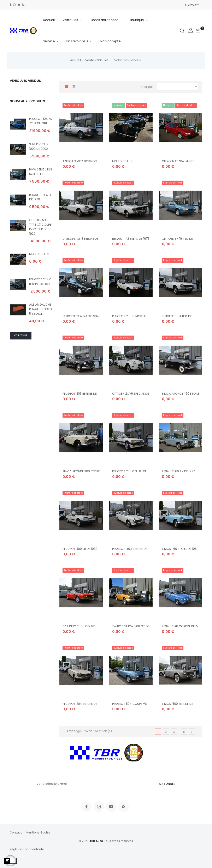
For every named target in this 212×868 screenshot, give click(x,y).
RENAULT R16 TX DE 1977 (178, 471)
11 (184, 732)
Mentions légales (38, 832)
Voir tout (21, 335)
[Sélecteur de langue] (192, 5)
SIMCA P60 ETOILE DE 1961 (180, 549)
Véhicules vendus (25, 81)
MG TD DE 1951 (39, 254)
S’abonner (167, 784)
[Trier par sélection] (178, 87)
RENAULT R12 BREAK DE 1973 (131, 239)
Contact (16, 832)
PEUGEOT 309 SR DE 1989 (80, 549)
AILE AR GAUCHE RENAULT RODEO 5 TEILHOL (41, 309)
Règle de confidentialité (27, 849)
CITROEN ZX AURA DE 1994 (81, 316)
